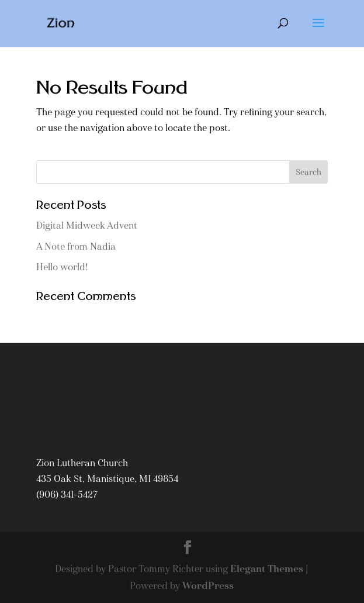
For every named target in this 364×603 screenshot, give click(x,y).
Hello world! (62, 267)
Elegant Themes (267, 569)
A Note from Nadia (76, 247)
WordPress (208, 586)
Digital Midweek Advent (87, 225)
